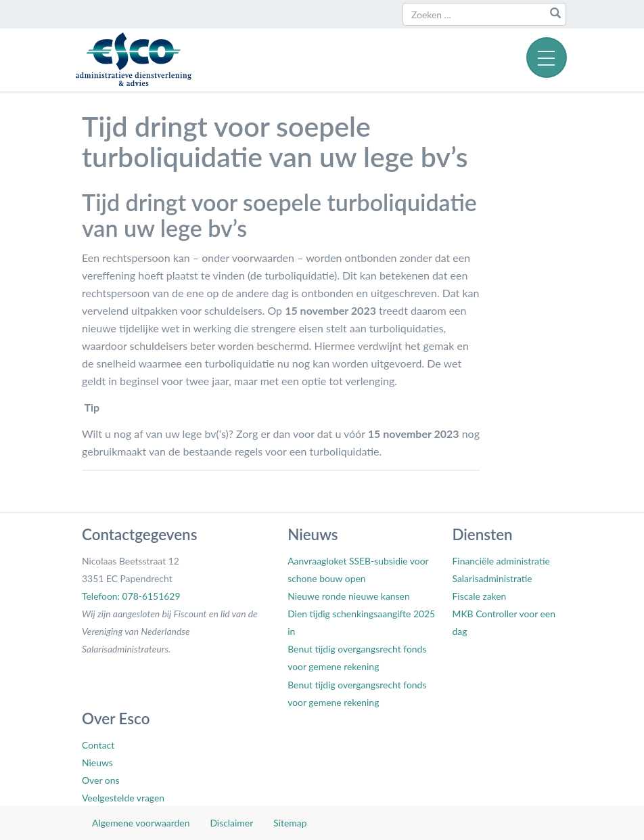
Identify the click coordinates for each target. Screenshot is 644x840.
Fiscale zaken (479, 596)
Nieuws (97, 762)
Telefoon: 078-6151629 (131, 596)
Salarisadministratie (492, 578)
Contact (98, 745)
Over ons (100, 780)
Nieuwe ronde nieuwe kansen (349, 596)
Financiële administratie (501, 561)
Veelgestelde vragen (123, 798)
